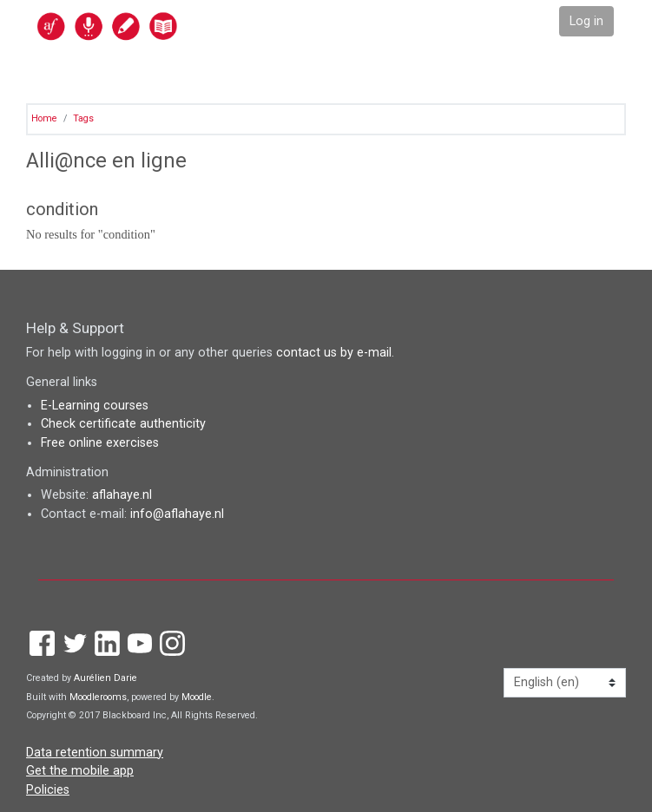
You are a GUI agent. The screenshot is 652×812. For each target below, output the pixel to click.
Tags (83, 118)
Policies (48, 790)
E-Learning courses (95, 406)
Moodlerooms (98, 697)
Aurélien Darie (105, 678)
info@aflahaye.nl (177, 514)
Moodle (197, 697)
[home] (145, 26)
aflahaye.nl (122, 495)
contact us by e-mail (334, 353)
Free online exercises (100, 443)
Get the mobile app (80, 771)
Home (44, 118)
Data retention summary (95, 753)
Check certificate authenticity (123, 424)
